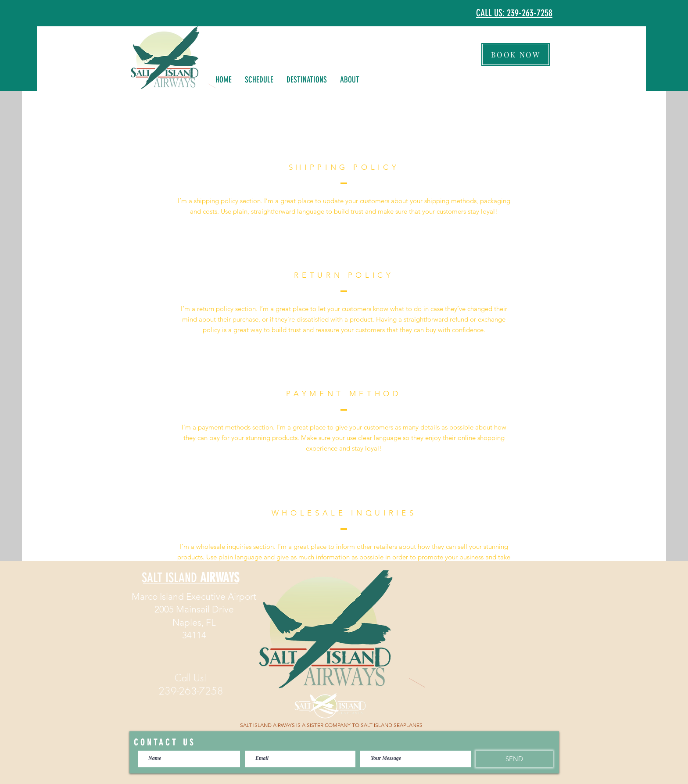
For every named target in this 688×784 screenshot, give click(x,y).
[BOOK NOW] (516, 54)
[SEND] (514, 759)
